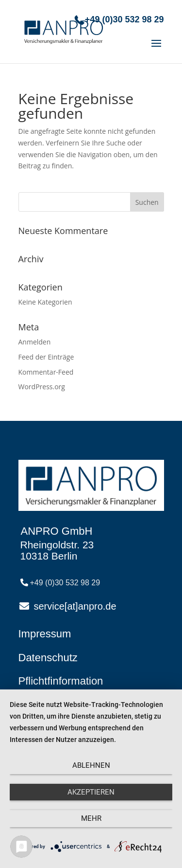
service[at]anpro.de (75, 606)
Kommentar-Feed (46, 372)
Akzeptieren (91, 792)
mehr (91, 818)
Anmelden (35, 342)
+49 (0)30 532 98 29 (124, 19)
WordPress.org (42, 387)
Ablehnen (91, 765)
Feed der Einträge (46, 357)
